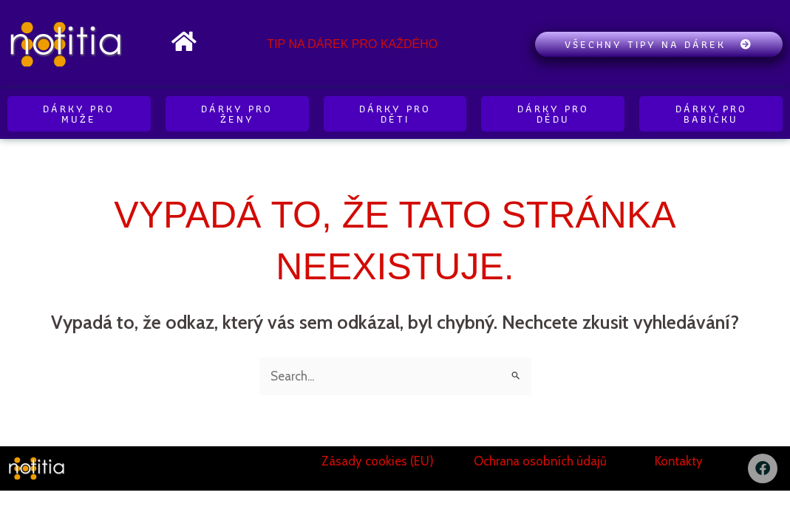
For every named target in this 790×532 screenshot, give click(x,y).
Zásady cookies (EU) (378, 461)
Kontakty (679, 461)
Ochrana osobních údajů (540, 461)
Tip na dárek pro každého (352, 44)
